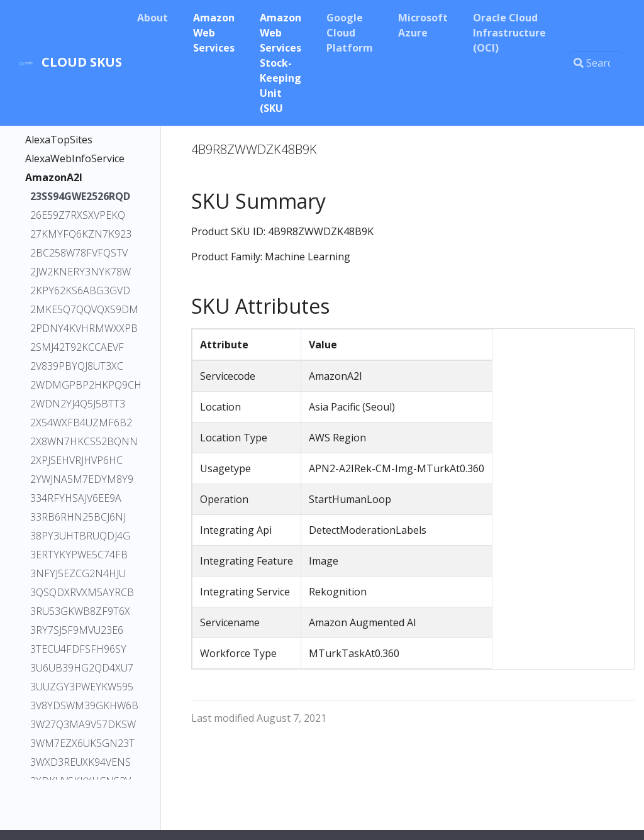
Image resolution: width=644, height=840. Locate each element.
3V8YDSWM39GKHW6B (77, 705)
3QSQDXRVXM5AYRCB (77, 592)
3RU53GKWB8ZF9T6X (77, 611)
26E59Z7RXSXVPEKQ (77, 215)
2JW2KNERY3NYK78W (77, 272)
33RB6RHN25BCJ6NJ (77, 517)
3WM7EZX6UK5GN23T (77, 743)
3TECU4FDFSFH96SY (77, 649)
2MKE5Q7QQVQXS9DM (77, 309)
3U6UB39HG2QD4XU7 (77, 668)
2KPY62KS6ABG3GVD (77, 290)
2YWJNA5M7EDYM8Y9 (77, 479)
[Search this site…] (597, 63)
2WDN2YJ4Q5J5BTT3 (77, 404)
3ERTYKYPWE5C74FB (77, 555)
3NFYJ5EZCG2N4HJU (77, 573)
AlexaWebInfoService (75, 158)
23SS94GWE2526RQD (77, 196)
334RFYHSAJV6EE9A (76, 498)
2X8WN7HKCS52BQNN (77, 441)
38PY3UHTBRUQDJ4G (77, 536)
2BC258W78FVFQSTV (77, 253)
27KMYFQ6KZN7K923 (77, 234)
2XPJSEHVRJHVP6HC (76, 460)
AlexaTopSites (59, 140)
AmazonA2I (54, 177)
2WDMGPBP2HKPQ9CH (77, 385)
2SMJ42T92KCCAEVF (77, 347)
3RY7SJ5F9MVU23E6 (77, 630)
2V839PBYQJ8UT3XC (77, 366)
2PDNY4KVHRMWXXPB (77, 328)
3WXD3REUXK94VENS (77, 762)
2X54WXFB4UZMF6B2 (77, 423)
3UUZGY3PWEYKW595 (77, 687)
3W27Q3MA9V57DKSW (77, 724)
